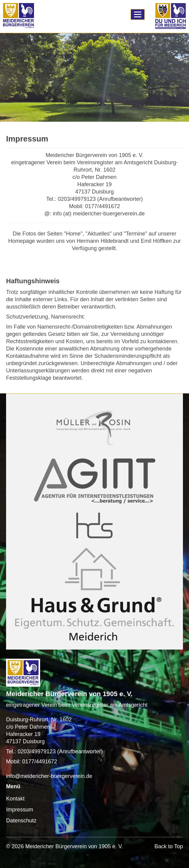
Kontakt (15, 799)
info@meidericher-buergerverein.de (49, 776)
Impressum (20, 810)
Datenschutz (21, 821)
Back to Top (169, 846)
